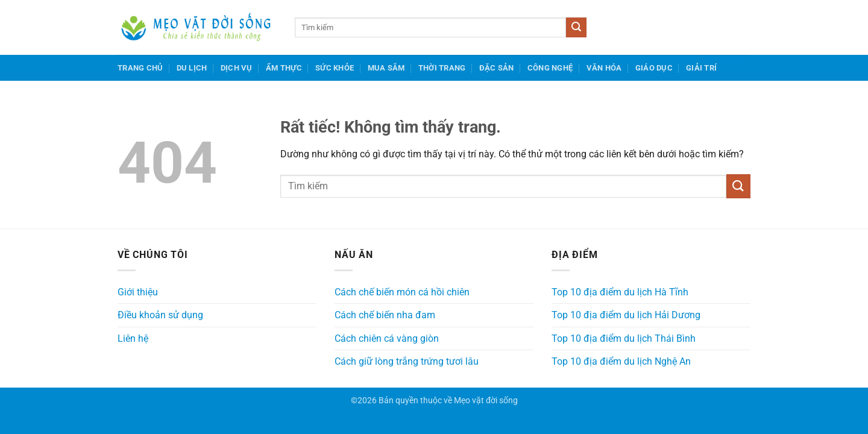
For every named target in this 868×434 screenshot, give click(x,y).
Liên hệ (133, 338)
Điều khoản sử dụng (160, 315)
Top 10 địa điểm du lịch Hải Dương (626, 315)
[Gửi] (576, 28)
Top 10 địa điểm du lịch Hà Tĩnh (620, 292)
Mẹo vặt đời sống (486, 401)
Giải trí (701, 68)
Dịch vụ (237, 68)
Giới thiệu (138, 292)
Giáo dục (654, 68)
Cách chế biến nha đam (385, 315)
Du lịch (192, 68)
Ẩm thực (284, 68)
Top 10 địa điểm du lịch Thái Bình (624, 338)
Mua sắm (386, 68)
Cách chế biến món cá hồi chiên (402, 292)
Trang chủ (140, 68)
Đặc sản (497, 68)
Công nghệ (550, 68)
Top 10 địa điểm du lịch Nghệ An (621, 361)
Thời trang (442, 68)
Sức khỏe (335, 68)
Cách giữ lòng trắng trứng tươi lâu (407, 361)
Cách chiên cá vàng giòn (387, 338)
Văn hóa (604, 68)
